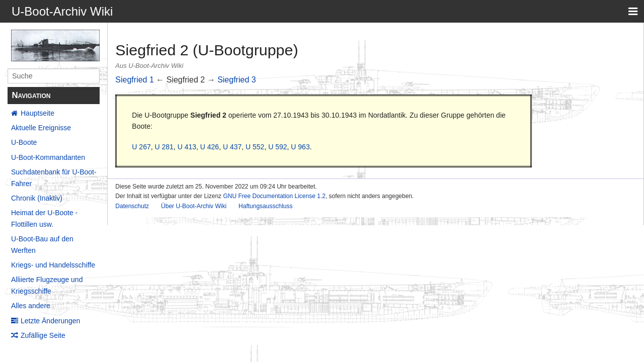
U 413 (187, 147)
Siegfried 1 (135, 80)
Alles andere (31, 306)
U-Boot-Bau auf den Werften (42, 244)
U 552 (255, 147)
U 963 (300, 147)
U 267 (141, 147)
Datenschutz (132, 206)
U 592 (277, 147)
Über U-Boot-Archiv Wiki (194, 206)
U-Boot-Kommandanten (48, 157)
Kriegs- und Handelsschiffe (53, 265)
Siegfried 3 (237, 80)
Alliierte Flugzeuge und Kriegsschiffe (47, 285)
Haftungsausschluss (265, 206)
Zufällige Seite (43, 335)
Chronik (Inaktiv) (37, 198)
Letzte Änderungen (50, 321)
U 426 (210, 147)
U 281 (164, 147)
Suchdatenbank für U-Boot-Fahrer (54, 177)
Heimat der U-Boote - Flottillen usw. (44, 218)
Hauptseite (37, 113)
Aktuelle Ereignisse (41, 128)
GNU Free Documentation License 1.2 (274, 196)
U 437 (232, 147)
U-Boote (24, 142)
